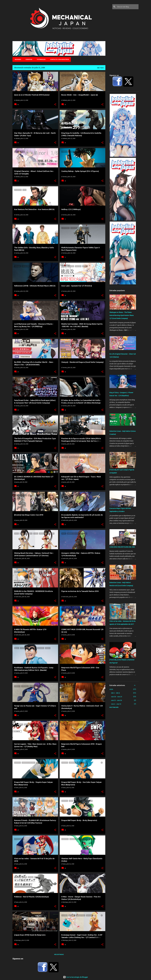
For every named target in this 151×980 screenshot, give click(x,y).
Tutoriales (41, 59)
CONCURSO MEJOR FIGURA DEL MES (122, 547)
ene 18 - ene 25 (117, 697)
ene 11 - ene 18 (117, 700)
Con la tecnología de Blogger (76, 977)
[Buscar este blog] (128, 7)
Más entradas (59, 954)
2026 (111, 689)
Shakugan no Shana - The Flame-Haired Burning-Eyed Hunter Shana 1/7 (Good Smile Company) (122, 315)
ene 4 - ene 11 (116, 704)
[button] (55, 104)
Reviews (17, 59)
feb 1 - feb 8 (115, 693)
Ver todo (100, 68)
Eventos (28, 59)
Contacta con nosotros (59, 59)
